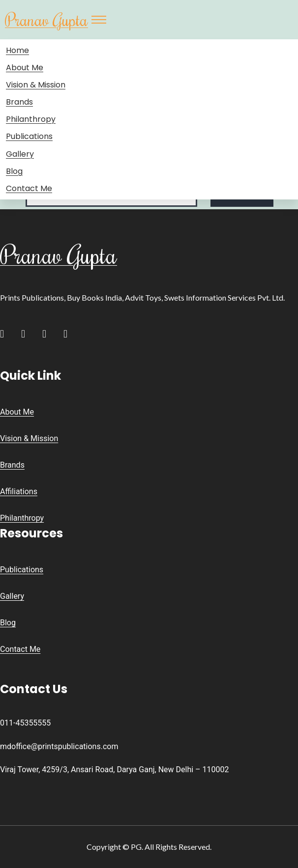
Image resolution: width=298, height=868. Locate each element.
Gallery (20, 154)
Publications (29, 136)
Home (17, 50)
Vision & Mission (36, 85)
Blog (14, 171)
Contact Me (29, 188)
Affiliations (19, 491)
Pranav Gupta (46, 19)
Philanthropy (31, 119)
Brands (19, 102)
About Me (25, 68)
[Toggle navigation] (99, 20)
